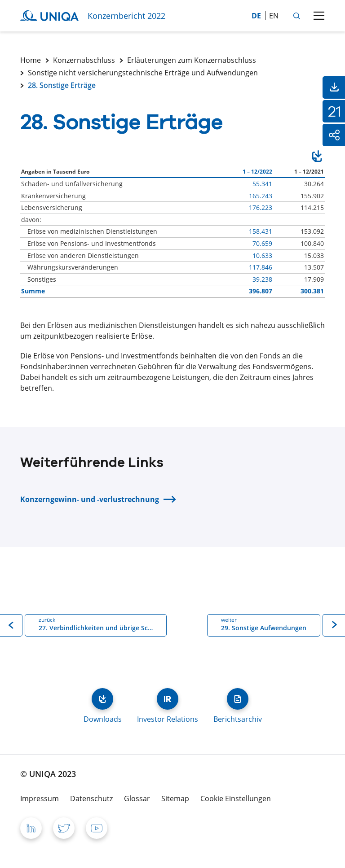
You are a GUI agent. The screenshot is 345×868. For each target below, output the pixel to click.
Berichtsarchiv (238, 699)
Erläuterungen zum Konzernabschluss (192, 60)
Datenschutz (91, 798)
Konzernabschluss (84, 60)
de (256, 16)
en (274, 16)
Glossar (137, 798)
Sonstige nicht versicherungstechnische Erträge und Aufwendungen (143, 73)
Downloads (102, 699)
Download (317, 157)
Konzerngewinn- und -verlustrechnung (90, 499)
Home (31, 60)
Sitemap (175, 798)
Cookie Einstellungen (236, 798)
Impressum (40, 798)
